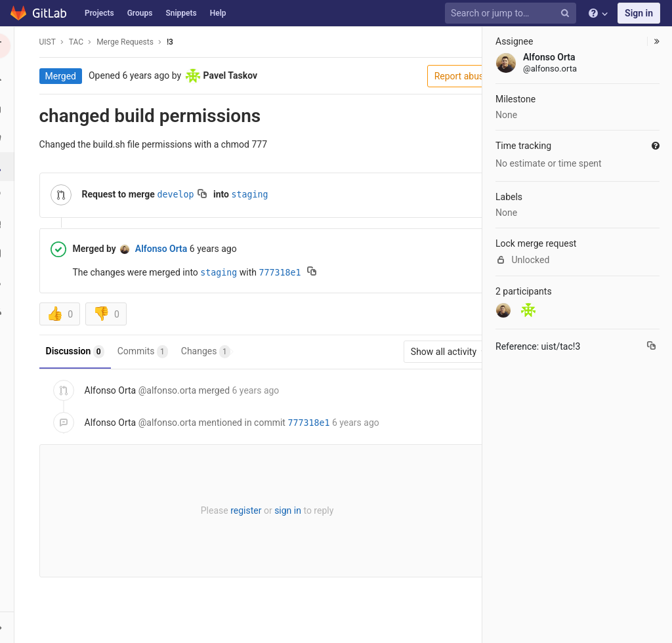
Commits (147, 352)
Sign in (639, 13)
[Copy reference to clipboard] (651, 347)
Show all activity (425, 352)
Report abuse (437, 76)
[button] (16, 627)
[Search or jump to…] (513, 13)
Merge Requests (130, 42)
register (236, 510)
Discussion (79, 352)
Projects (99, 13)
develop (180, 195)
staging (254, 195)
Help (218, 13)
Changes (210, 352)
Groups (140, 13)
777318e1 (284, 273)
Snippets (181, 13)
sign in (278, 510)
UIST (52, 42)
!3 (174, 42)
